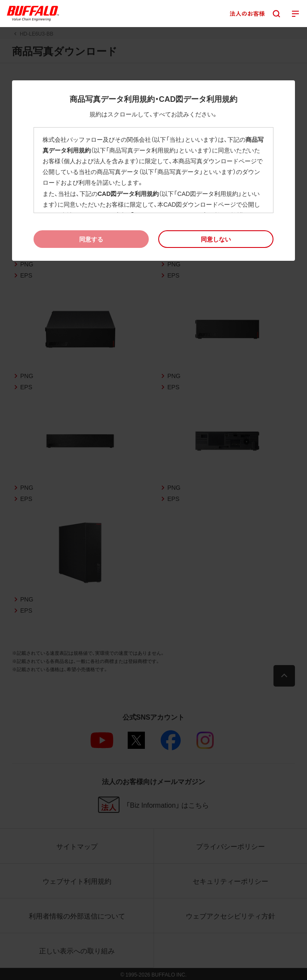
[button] (216, 239)
